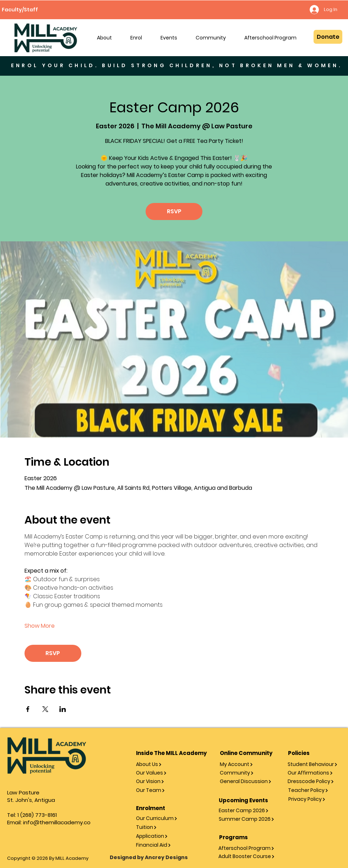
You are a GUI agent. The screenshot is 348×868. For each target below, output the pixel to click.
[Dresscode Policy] (313, 781)
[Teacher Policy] (314, 790)
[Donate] (328, 37)
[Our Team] (160, 790)
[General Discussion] (249, 781)
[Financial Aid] (160, 845)
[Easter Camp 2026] (248, 811)
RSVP (174, 211)
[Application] (160, 836)
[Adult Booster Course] (247, 856)
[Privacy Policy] (314, 799)
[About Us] (160, 764)
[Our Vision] (160, 781)
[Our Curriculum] (160, 818)
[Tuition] (160, 827)
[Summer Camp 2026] (248, 819)
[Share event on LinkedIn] (63, 709)
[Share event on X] (45, 709)
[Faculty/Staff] (20, 10)
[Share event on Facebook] (28, 709)
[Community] (249, 773)
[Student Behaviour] (313, 764)
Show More (40, 626)
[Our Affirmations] (313, 773)
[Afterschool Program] (247, 848)
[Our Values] (160, 773)
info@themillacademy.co (57, 822)
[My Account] (249, 764)
